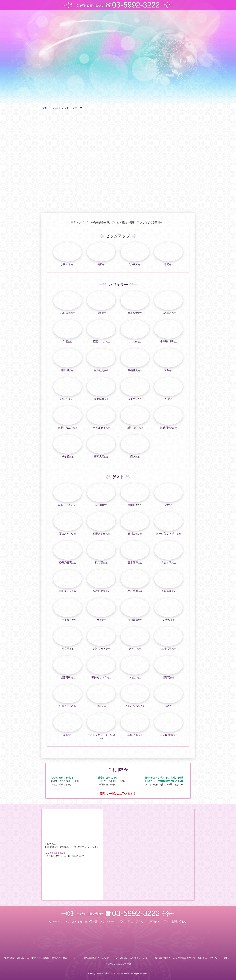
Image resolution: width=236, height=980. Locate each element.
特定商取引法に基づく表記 (118, 964)
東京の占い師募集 (40, 958)
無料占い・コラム (159, 921)
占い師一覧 (91, 921)
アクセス (141, 921)
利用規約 (202, 958)
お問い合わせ (179, 921)
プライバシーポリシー (221, 958)
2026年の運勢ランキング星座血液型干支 (175, 958)
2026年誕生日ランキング (96, 958)
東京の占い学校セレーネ (64, 958)
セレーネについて (59, 921)
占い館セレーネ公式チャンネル (132, 958)
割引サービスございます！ (118, 794)
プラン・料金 (126, 921)
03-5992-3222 (57, 853)
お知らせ (77, 921)
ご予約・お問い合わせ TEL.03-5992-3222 (118, 5)
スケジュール (108, 921)
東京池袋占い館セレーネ (17, 958)
